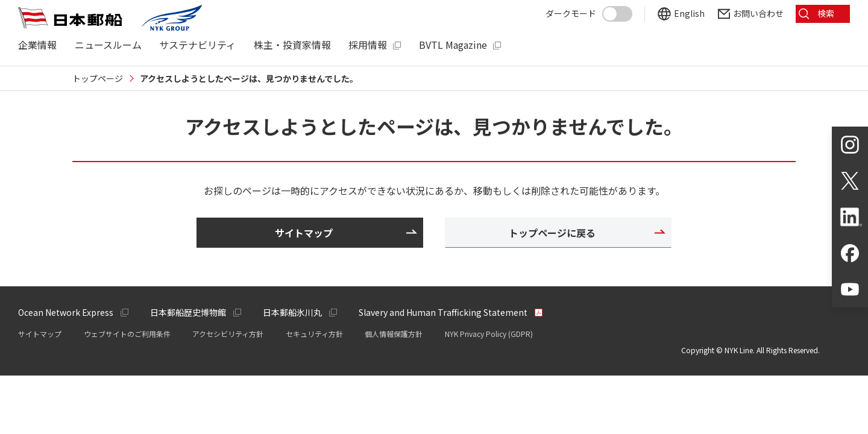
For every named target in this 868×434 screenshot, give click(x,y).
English (689, 14)
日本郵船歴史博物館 (188, 312)
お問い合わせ (758, 14)
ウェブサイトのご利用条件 (127, 334)
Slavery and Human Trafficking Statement (443, 312)
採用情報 (368, 45)
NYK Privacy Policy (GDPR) (489, 334)
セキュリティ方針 (314, 334)
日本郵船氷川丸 (292, 312)
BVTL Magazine (453, 45)
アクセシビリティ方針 (228, 334)
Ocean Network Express (66, 312)
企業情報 (37, 45)
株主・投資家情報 (292, 45)
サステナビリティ (197, 45)
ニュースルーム (108, 45)
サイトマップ (40, 334)
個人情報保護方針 (394, 334)
